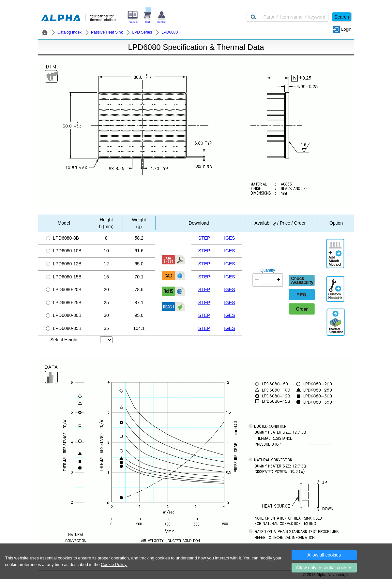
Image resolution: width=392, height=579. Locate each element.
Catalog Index (69, 32)
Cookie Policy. (114, 564)
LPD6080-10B (64, 251)
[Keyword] (287, 17)
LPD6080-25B (64, 303)
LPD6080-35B (64, 328)
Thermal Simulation (336, 315)
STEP (204, 238)
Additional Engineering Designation (336, 286)
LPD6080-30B (64, 315)
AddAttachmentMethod (336, 249)
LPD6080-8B (62, 238)
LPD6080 (170, 32)
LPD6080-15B (64, 277)
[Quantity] (267, 280)
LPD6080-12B (64, 264)
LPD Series (142, 32)
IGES (229, 238)
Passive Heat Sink (107, 32)
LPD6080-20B (64, 289)
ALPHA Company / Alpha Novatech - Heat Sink (45, 32)
